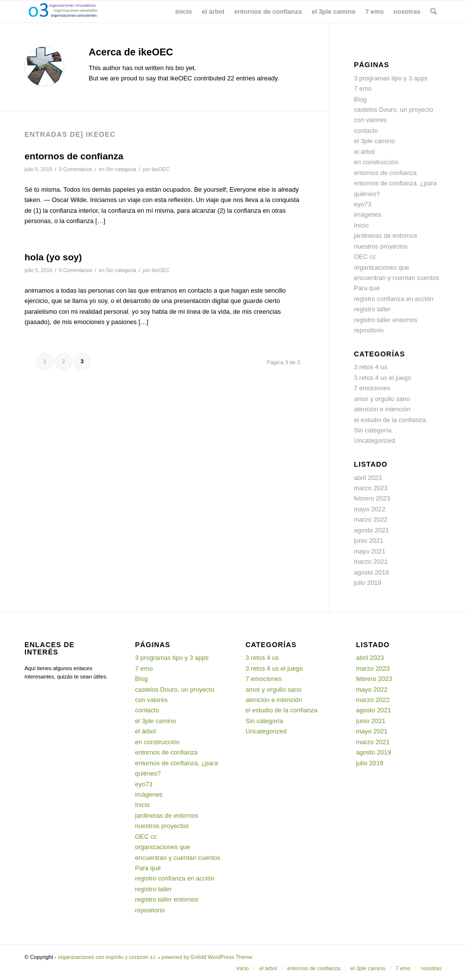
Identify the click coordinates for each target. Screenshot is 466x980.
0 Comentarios (75, 169)
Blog (360, 99)
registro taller (372, 309)
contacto (366, 131)
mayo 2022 (369, 509)
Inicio (361, 225)
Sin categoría (121, 169)
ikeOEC (161, 169)
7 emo (363, 88)
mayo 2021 (369, 551)
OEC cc (365, 257)
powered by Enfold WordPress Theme (207, 957)
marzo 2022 (371, 519)
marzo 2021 (371, 562)
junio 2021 (368, 540)
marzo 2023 (371, 488)
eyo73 (362, 204)
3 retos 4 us (370, 367)
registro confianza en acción (393, 299)
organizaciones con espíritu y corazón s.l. (107, 957)
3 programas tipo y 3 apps (391, 78)
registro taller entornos (385, 320)
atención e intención (382, 409)
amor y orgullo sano (382, 399)
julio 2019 (368, 583)
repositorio (369, 330)
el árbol (364, 152)
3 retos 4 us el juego (382, 378)
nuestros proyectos (381, 246)
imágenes (368, 214)
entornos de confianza (74, 156)
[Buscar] (433, 12)
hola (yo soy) (53, 257)
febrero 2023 (372, 498)
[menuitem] (184, 12)
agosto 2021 (371, 530)
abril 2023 (368, 478)
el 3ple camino (374, 141)
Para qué (367, 288)
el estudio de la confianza (390, 420)
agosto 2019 (371, 572)
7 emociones (372, 388)
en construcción (376, 162)
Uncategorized (374, 440)
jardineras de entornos (385, 236)
